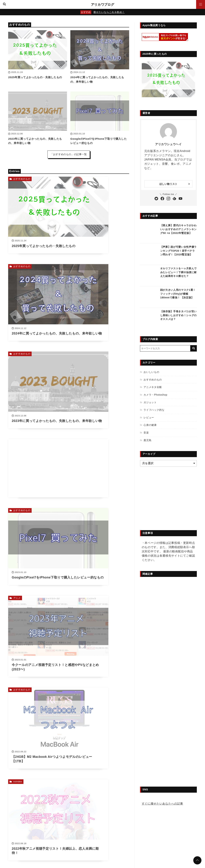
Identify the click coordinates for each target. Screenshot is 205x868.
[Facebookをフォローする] (162, 199)
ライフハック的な (154, 410)
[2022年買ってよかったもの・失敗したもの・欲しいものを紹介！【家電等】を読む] (100, 481)
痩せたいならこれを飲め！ (109, 12)
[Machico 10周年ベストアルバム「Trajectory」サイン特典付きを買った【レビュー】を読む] (38, 553)
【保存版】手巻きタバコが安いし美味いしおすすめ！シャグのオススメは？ (178, 315)
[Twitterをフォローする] (156, 199)
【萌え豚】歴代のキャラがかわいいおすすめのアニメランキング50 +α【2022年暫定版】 (178, 229)
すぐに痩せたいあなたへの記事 (162, 804)
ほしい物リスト (168, 184)
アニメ (79, 315)
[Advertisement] (100, 273)
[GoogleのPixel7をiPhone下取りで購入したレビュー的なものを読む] (100, 111)
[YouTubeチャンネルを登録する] (180, 199)
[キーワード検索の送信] (194, 348)
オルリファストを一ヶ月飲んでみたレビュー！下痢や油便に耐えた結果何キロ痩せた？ (178, 272)
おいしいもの (151, 372)
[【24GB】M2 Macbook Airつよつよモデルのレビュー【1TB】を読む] (38, 412)
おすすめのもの (22, 179)
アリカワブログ (102, 4)
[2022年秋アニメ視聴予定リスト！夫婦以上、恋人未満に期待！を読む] (100, 412)
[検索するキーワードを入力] (165, 348)
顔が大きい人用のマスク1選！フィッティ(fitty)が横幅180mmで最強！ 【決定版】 (178, 294)
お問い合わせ (105, 845)
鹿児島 (147, 440)
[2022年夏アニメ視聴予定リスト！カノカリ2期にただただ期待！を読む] (100, 553)
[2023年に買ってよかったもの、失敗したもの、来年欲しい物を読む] (38, 111)
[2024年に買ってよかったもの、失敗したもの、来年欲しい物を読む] (100, 50)
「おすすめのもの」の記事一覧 (69, 154)
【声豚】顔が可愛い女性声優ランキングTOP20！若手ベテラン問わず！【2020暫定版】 (178, 251)
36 (77, 593)
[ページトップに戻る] (197, 860)
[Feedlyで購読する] (174, 199)
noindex (80, 386)
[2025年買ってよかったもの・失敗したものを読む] (38, 50)
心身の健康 (150, 425)
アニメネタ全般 (22, 525)
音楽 (146, 433)
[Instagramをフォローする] (168, 199)
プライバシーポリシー (82, 845)
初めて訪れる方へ (126, 845)
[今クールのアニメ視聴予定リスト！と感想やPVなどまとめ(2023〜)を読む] (100, 343)
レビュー (149, 417)
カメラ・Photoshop (155, 395)
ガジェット (150, 402)
